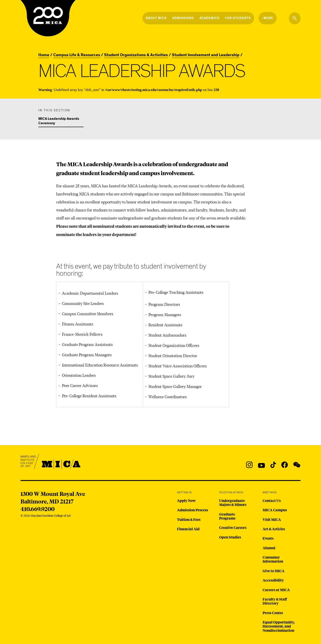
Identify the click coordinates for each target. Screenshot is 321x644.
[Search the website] (295, 18)
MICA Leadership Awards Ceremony (59, 121)
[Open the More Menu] (268, 18)
